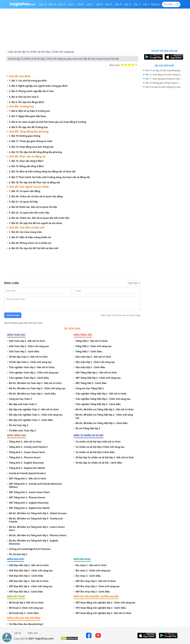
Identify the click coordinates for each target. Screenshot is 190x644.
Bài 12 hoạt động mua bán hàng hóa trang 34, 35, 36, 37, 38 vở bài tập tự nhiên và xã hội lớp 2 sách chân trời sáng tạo (164, 74)
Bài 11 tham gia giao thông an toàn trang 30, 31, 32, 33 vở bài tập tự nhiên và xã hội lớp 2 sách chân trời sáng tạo (164, 79)
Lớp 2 (137, 4)
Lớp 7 (90, 4)
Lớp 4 (118, 4)
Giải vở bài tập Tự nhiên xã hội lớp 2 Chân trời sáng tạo (41, 52)
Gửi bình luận (13, 315)
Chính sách (33, 633)
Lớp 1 (146, 4)
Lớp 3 (127, 4)
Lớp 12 (43, 4)
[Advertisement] (72, 261)
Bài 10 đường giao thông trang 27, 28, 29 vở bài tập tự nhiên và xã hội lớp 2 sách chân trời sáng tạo (164, 83)
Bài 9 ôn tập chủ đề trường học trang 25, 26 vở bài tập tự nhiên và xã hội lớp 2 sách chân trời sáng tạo (164, 87)
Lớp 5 (109, 4)
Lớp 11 (52, 4)
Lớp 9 (71, 4)
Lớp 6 (99, 4)
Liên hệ (17, 633)
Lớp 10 (62, 4)
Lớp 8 (80, 4)
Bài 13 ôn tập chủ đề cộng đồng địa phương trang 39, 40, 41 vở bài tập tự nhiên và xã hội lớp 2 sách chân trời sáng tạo (164, 70)
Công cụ (156, 4)
